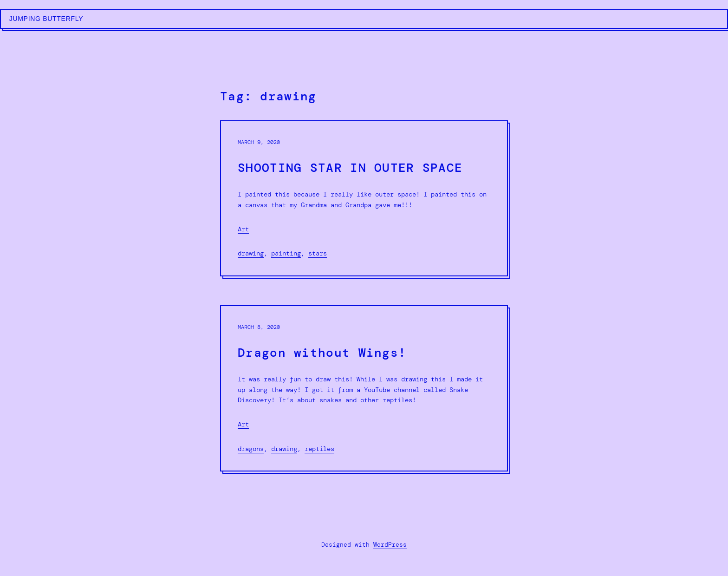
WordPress (390, 545)
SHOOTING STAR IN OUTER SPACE (350, 168)
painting (286, 253)
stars (318, 253)
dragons (251, 449)
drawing (251, 253)
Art (243, 229)
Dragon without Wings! (322, 353)
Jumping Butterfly (46, 19)
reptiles (319, 449)
